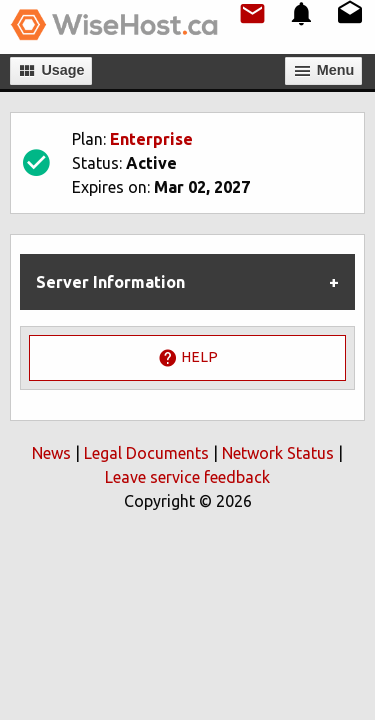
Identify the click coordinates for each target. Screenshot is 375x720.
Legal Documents (146, 453)
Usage (50, 71)
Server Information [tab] (110, 282)
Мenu (324, 71)
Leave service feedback (187, 477)
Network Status (278, 453)
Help (188, 358)
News (51, 453)
